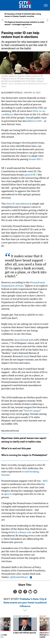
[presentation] (3, 628)
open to (8, 494)
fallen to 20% (35, 121)
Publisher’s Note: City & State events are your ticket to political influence (25, 602)
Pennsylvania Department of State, (23, 284)
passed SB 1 (31, 175)
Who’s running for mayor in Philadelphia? (24, 455)
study (26, 356)
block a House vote (21, 532)
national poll (26, 340)
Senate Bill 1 (36, 159)
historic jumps (32, 411)
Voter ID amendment (18, 204)
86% (45, 481)
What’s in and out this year (16, 448)
